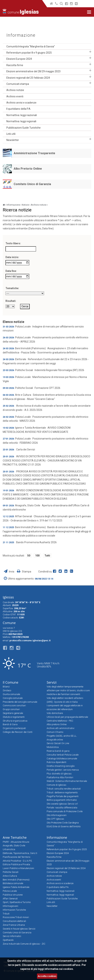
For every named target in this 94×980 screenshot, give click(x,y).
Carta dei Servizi (26, 449)
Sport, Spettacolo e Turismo (17, 902)
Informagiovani (10, 906)
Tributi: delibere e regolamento (62, 792)
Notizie (25, 205)
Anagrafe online (55, 740)
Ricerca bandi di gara (58, 751)
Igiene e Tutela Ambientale (16, 887)
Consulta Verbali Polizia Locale (63, 755)
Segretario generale (13, 713)
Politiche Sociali (11, 872)
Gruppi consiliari (11, 709)
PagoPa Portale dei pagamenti (63, 796)
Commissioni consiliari (14, 705)
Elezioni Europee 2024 (19, 59)
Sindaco (7, 690)
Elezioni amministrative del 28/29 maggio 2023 (33, 71)
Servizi (52, 682)
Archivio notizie (15, 90)
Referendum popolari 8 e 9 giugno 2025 (29, 53)
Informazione (21, 35)
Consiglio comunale (13, 698)
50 (29, 556)
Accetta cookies (47, 976)
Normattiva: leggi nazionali (22, 115)
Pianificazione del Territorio (16, 857)
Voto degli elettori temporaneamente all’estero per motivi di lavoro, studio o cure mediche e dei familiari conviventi (68, 690)
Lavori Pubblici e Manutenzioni (18, 868)
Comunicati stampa (18, 84)
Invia (9, 572)
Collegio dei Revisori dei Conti (18, 732)
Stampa (24, 572)
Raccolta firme (15, 65)
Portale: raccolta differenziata (62, 808)
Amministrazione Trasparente (34, 153)
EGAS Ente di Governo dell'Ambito (64, 826)
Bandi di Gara (10, 724)
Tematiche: (12, 288)
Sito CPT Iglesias (55, 819)
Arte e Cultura (10, 876)
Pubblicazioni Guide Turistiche (23, 128)
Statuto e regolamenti (14, 717)
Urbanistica (9, 849)
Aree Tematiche (15, 837)
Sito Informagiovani (57, 815)
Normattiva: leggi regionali (21, 121)
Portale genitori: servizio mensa (63, 770)
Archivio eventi (15, 96)
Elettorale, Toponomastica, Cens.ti (20, 853)
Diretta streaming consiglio (61, 766)
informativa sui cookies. (59, 969)
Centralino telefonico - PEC (60, 721)
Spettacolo (8, 940)
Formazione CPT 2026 (47, 388)
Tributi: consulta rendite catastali (64, 789)
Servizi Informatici (12, 936)
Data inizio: (12, 257)
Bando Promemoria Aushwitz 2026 (36, 542)
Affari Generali (10, 899)
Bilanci (6, 687)
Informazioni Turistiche (14, 910)
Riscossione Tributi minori (16, 917)
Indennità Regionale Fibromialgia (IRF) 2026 (59, 370)
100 (37, 556)
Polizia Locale (10, 891)
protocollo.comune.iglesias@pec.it (30, 640)
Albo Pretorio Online (28, 169)
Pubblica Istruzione (13, 895)
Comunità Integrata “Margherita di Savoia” (31, 46)
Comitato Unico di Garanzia (32, 184)
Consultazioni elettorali (14, 921)
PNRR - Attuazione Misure (16, 842)
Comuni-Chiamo (55, 732)
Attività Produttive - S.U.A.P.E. (18, 861)
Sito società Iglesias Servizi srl (62, 804)
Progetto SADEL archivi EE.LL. (62, 736)
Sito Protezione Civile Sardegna (63, 823)
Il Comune (10, 682)
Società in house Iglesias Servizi (19, 929)
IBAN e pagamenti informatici (62, 800)
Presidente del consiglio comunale (20, 702)
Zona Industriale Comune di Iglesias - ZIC (24, 944)
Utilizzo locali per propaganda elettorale (67, 717)
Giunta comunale (11, 694)
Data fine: (11, 271)
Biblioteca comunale (13, 883)
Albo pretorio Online (57, 724)
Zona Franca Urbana (14, 925)
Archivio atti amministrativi (60, 728)
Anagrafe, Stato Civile (14, 846)
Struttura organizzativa (15, 721)
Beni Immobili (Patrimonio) (16, 880)
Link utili (11, 134)
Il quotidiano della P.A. (19, 109)
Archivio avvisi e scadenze (21, 103)
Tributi (6, 914)
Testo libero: (13, 243)
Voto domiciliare (55, 713)
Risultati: (11, 301)
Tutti (47, 556)
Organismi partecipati (14, 728)
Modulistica (53, 747)
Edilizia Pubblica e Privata (16, 864)
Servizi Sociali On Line (58, 743)
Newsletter (13, 140)
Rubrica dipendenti (56, 762)
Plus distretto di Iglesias (59, 774)
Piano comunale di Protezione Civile (65, 811)
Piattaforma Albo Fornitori (60, 777)
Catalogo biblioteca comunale (62, 759)
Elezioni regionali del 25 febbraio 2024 (28, 78)
